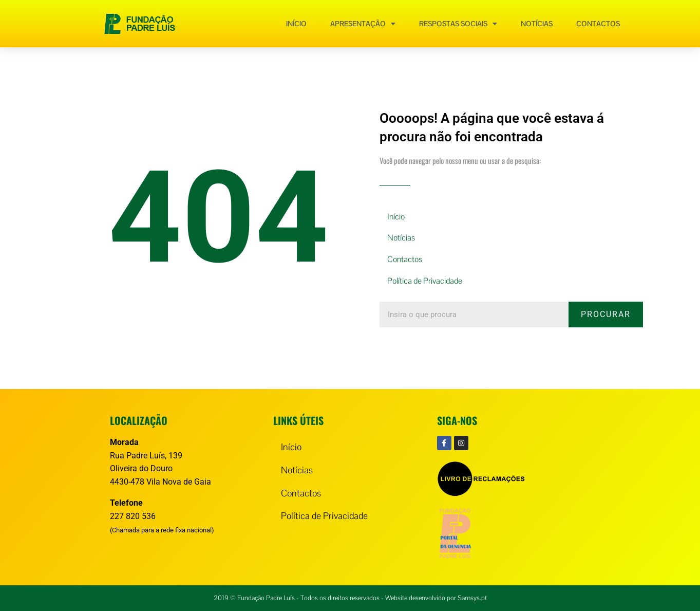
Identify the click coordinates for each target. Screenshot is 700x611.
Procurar (606, 314)
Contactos (598, 24)
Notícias (537, 24)
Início (296, 24)
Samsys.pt (472, 598)
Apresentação (363, 24)
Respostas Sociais (458, 24)
